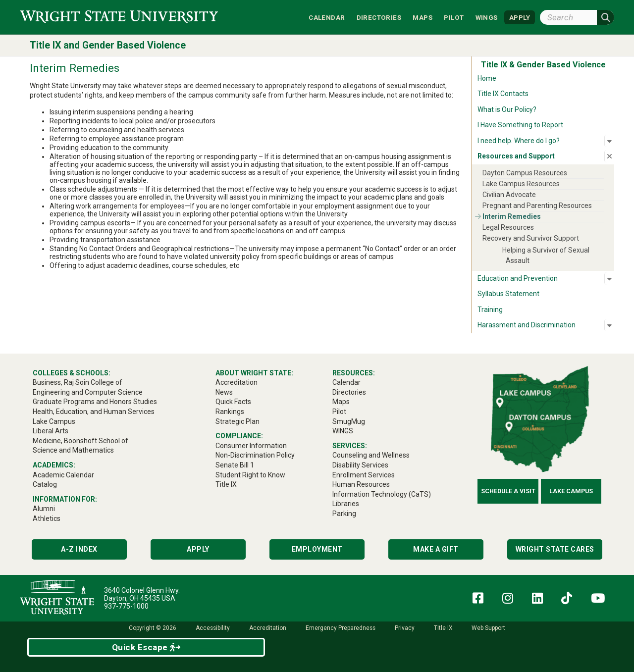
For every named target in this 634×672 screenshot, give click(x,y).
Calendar (327, 17)
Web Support (488, 628)
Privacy (405, 628)
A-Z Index (79, 549)
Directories (379, 17)
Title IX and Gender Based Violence (108, 45)
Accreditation (268, 628)
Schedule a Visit (508, 491)
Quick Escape (146, 647)
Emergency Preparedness (341, 628)
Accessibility (213, 628)
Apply (198, 549)
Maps (423, 17)
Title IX (443, 628)
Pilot (454, 17)
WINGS (487, 17)
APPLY (520, 17)
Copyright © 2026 (153, 628)
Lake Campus (571, 491)
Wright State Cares (555, 549)
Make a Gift (436, 549)
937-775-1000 (126, 606)
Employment (317, 549)
